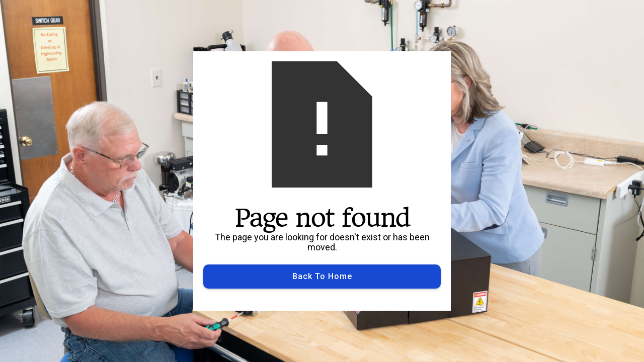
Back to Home (322, 276)
